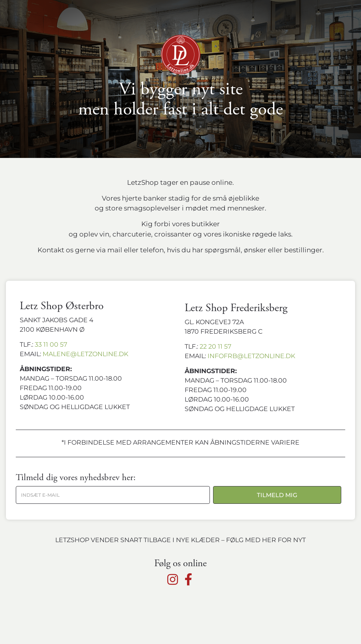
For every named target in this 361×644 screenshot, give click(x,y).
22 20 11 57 (215, 346)
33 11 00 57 (51, 345)
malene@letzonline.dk (85, 354)
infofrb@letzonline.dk (251, 356)
